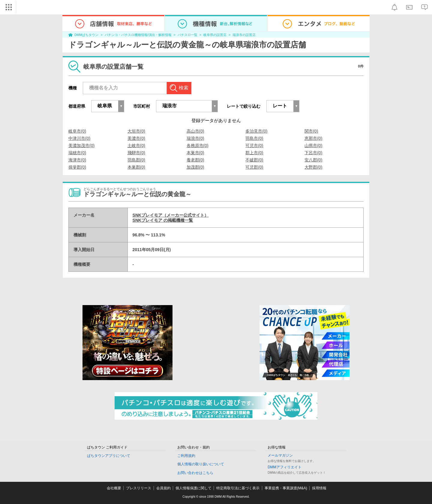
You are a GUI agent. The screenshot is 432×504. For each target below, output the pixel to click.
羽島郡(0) (136, 160)
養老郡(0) (195, 160)
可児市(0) (254, 145)
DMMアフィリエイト (285, 467)
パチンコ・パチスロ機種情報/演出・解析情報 (138, 35)
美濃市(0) (136, 138)
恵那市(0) (313, 138)
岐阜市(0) (77, 131)
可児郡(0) (254, 167)
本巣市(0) (195, 153)
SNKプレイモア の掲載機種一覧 (163, 220)
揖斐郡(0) (77, 167)
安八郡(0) (313, 160)
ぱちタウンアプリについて (109, 456)
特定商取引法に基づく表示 (238, 488)
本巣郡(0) (136, 167)
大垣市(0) (136, 131)
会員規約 (163, 488)
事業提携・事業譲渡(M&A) (286, 488)
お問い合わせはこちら (195, 473)
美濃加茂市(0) (81, 145)
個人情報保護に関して (193, 488)
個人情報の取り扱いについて (201, 464)
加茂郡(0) (195, 167)
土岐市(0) (136, 145)
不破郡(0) (254, 160)
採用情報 (319, 488)
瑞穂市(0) (77, 153)
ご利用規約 (186, 456)
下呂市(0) (313, 153)
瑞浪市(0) (195, 138)
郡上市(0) (254, 153)
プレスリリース (139, 488)
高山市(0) (195, 131)
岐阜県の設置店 (215, 35)
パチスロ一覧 (187, 35)
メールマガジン (280, 455)
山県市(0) (313, 145)
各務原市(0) (198, 145)
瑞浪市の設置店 (244, 35)
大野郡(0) (313, 167)
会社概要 (114, 488)
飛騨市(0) (136, 153)
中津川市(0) (79, 138)
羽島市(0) (254, 138)
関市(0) (311, 131)
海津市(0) (77, 160)
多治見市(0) (256, 131)
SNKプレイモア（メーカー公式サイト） (171, 215)
